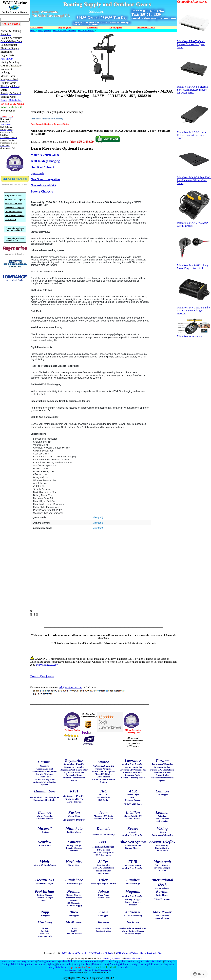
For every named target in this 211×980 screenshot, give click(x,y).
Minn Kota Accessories (194, 335)
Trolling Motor (44, 31)
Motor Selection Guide (45, 155)
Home (33, 31)
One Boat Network (43, 167)
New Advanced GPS (43, 185)
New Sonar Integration (45, 179)
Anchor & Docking (17, 961)
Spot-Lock (37, 173)
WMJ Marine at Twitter (127, 953)
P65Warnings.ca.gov (47, 665)
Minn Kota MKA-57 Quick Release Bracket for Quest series (194, 134)
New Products (124, 967)
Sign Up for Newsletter (15, 179)
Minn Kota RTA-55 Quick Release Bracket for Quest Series (194, 43)
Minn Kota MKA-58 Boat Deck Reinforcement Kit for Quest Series (194, 179)
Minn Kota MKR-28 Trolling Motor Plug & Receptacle (194, 265)
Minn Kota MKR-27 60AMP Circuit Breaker (194, 223)
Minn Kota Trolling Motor (64, 31)
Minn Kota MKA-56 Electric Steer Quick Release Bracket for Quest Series (194, 88)
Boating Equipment (113, 958)
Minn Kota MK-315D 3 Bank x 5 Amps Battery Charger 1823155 (194, 309)
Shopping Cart (106, 970)
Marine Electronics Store (151, 953)
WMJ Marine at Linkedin (101, 953)
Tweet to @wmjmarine (42, 676)
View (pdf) (98, 517)
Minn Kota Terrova (86, 31)
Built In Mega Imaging (45, 161)
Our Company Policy (74, 970)
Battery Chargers (42, 192)
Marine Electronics (133, 958)
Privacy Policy (91, 970)
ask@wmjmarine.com (71, 687)
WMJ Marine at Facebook (74, 953)
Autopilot (31, 961)
